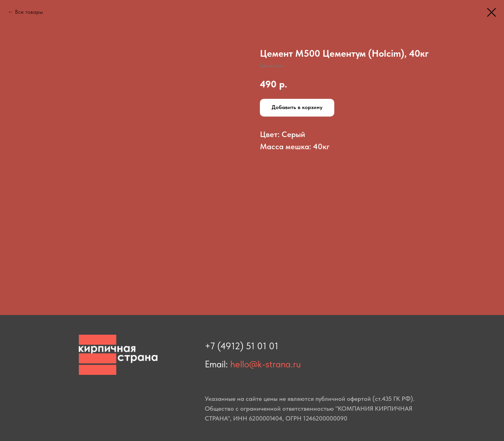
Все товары (29, 12)
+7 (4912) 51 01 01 (242, 346)
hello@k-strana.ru (266, 364)
